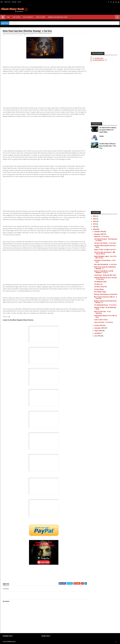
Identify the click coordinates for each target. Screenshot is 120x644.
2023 (95, 221)
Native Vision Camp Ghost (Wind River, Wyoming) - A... (105, 268)
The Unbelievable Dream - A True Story (105, 305)
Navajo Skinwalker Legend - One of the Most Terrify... (105, 257)
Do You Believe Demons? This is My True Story (106, 316)
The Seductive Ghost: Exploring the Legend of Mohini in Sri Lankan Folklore (108, 130)
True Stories (16, 17)
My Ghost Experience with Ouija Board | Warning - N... (105, 302)
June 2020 (98, 336)
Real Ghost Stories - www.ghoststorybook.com (98, 59)
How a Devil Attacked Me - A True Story (105, 264)
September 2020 (100, 328)
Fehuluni (101, 136)
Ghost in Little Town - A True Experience (102, 312)
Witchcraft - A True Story (102, 236)
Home (8, 17)
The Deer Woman (99, 289)
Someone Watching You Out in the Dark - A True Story (105, 278)
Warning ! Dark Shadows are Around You (106, 294)
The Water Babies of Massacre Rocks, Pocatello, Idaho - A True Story (108, 146)
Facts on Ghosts (28, 17)
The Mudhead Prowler (100, 282)
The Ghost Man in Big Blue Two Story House (105, 246)
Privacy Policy (7, 2)
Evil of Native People (100, 292)
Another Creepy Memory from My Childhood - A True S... (104, 272)
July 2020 (97, 333)
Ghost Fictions (41, 17)
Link (9, 316)
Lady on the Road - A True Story (103, 322)
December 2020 (99, 231)
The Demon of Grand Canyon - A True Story (105, 261)
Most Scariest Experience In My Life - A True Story (105, 298)
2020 (95, 229)
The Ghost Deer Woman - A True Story (105, 243)
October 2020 (99, 325)
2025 (95, 216)
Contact (19, 2)
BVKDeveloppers (12, 641)
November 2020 (99, 234)
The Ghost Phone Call (100, 287)
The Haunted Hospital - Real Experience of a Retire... (106, 240)
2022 (95, 224)
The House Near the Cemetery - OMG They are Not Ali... (105, 253)
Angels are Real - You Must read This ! (105, 249)
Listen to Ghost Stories (101, 320)
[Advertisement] (45, 92)
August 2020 (98, 331)
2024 (95, 219)
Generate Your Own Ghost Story (58, 17)
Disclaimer (14, 2)
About (2, 2)
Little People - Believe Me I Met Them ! (105, 275)
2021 (94, 226)
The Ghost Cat (98, 284)
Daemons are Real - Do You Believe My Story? (105, 308)
